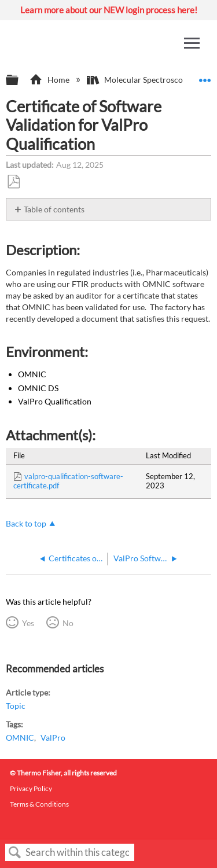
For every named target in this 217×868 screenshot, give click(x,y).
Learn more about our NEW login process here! (109, 10)
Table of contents (54, 209)
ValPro (53, 738)
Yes (28, 623)
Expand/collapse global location (205, 77)
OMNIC (20, 738)
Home (50, 80)
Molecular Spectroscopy (140, 80)
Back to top (26, 523)
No (68, 623)
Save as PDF (13, 182)
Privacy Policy (31, 788)
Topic (16, 706)
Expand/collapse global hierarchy (20, 80)
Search (15, 853)
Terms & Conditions (39, 804)
